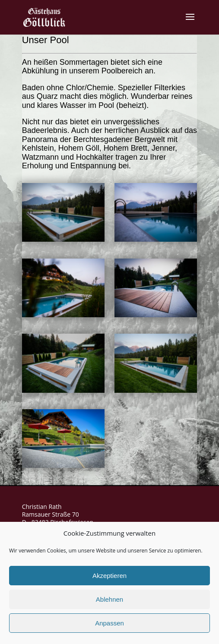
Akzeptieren (109, 576)
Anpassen (109, 623)
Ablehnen (109, 599)
